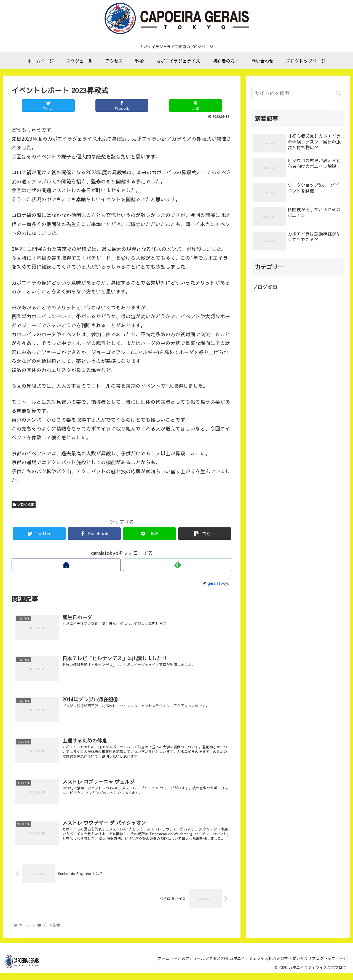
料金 (202, 967)
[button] (339, 93)
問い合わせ (294, 967)
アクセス (184, 967)
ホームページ (130, 967)
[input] (298, 93)
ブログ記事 (24, 504)
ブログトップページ (327, 967)
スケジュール (159, 967)
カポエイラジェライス (231, 967)
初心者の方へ (267, 967)
